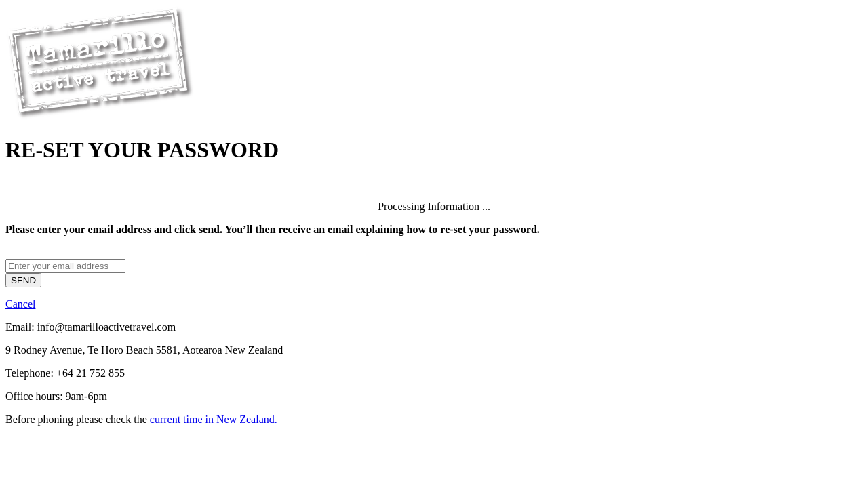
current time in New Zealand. (214, 419)
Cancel (20, 304)
